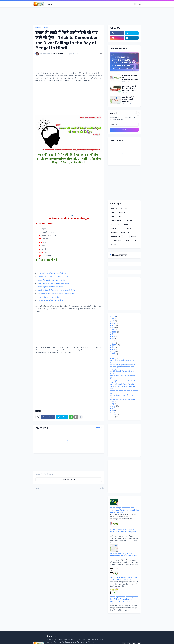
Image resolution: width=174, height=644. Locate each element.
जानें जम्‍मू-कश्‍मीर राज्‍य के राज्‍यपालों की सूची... (123, 400)
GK (112, 224)
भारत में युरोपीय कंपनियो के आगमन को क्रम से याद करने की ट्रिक (56, 290)
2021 (114, 317)
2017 (114, 415)
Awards (114, 208)
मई (113, 321)
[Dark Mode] (135, 4)
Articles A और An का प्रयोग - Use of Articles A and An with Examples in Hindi (130, 77)
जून (113, 319)
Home (50, 4)
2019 (114, 341)
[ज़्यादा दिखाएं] (80, 417)
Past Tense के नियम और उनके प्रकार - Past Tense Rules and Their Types (124, 579)
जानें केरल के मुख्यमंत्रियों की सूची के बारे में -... (123, 384)
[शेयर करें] (100, 54)
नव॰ (113, 336)
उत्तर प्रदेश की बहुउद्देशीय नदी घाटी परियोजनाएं (51, 300)
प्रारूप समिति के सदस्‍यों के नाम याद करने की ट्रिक (52, 273)
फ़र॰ (113, 328)
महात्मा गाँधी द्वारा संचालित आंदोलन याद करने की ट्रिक (53, 283)
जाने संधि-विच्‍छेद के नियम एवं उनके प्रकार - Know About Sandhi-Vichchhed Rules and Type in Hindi (124, 510)
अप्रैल (114, 323)
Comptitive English (119, 212)
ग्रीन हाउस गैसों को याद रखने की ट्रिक (48, 297)
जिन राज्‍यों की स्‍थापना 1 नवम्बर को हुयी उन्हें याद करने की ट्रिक (56, 294)
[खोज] (139, 4)
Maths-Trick (116, 236)
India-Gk (114, 232)
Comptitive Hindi (118, 216)
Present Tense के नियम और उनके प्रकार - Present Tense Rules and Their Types (129, 88)
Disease (129, 220)
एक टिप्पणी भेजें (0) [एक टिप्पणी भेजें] (69, 480)
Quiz (126, 236)
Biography (124, 208)
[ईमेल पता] (124, 125)
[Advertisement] (74, 16)
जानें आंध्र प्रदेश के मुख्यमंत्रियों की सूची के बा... (123, 365)
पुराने (101, 488)
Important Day (127, 228)
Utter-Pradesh (131, 240)
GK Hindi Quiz (122, 224)
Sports (133, 236)
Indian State (126, 232)
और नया (37, 488)
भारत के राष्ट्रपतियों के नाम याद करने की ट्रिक (51, 287)
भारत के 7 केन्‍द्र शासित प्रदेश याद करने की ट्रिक (51, 280)
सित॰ (114, 354)
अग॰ (114, 356)
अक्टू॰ (114, 352)
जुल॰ (114, 358)
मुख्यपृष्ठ (38, 28)
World (113, 244)
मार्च (113, 326)
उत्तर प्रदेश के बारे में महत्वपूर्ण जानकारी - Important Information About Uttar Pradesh (130, 99)
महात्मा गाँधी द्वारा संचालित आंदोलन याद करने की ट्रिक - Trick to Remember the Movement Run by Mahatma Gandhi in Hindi (124, 600)
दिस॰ (114, 334)
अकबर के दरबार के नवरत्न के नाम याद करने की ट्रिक (53, 277)
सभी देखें (98, 428)
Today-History (117, 240)
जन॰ (114, 330)
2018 (114, 345)
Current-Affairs (117, 220)
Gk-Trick (44, 28)
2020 (114, 332)
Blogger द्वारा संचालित (118, 255)
